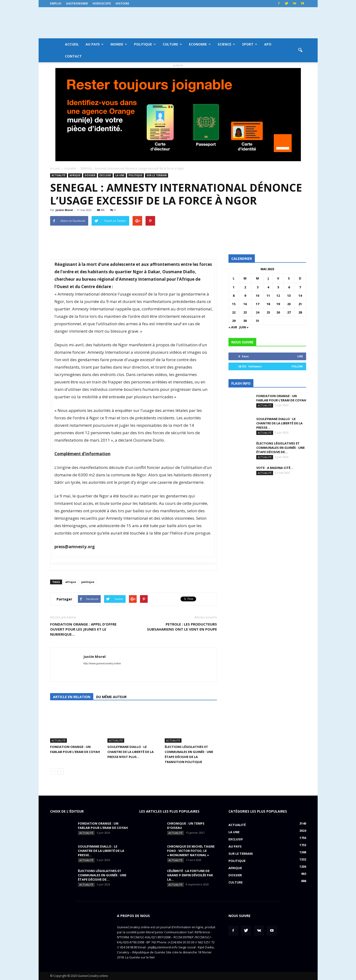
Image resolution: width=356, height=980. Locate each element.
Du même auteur (111, 697)
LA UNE (120, 175)
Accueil (72, 44)
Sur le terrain (157, 175)
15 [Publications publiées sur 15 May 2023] (234, 304)
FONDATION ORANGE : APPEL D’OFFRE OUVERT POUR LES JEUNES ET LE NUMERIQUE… (83, 629)
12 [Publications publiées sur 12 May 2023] (278, 296)
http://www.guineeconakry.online (102, 663)
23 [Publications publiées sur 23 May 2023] (245, 312)
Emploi (56, 3)
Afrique (75, 175)
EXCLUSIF (105, 175)
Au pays (95, 44)
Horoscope (102, 3)
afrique (71, 582)
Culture (172, 44)
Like (300, 356)
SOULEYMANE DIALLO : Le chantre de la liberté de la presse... (279, 423)
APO (268, 44)
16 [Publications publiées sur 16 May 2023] (245, 304)
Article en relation (72, 697)
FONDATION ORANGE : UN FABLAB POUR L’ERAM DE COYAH (281, 398)
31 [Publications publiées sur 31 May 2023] (257, 321)
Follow (297, 366)
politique (88, 582)
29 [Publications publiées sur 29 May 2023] (234, 321)
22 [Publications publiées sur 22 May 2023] (234, 312)
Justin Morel (64, 210)
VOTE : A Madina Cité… (275, 468)
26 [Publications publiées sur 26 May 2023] (278, 312)
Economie (200, 44)
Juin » (244, 327)
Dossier (90, 175)
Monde (119, 44)
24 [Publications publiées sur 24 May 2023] (257, 312)
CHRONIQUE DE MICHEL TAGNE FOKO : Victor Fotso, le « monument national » (191, 851)
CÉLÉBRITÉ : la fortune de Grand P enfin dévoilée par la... (190, 875)
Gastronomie (77, 3)
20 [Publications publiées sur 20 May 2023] (289, 304)
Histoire (122, 3)
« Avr (233, 327)
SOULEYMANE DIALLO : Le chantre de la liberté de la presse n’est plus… (131, 752)
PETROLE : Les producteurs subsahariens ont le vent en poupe (182, 627)
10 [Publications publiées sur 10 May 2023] (257, 296)
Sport (250, 44)
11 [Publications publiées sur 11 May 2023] (268, 296)
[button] (300, 50)
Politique (145, 44)
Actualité (58, 175)
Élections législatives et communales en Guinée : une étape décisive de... (280, 448)
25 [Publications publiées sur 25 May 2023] (268, 312)
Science (226, 44)
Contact (73, 56)
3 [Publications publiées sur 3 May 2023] (258, 287)
